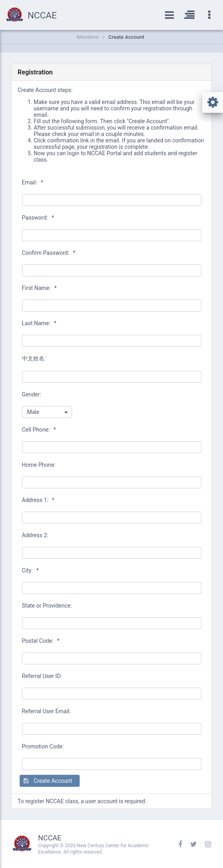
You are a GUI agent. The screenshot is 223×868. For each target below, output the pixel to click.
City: (30, 570)
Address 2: (35, 535)
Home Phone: (39, 465)
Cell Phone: (39, 430)
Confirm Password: (49, 253)
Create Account (127, 37)
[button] (50, 781)
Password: (38, 218)
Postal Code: (41, 641)
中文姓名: (34, 358)
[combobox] (47, 412)
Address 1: (38, 500)
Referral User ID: (42, 676)
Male (33, 412)
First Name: (39, 288)
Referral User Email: (46, 711)
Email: (33, 182)
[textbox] (112, 200)
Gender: (32, 394)
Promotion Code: (43, 746)
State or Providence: (47, 606)
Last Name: (39, 323)
